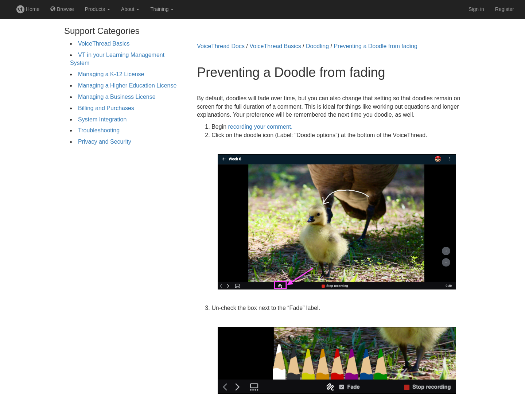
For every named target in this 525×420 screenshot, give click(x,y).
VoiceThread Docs (221, 46)
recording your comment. (260, 127)
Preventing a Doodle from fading (375, 46)
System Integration (102, 119)
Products (98, 9)
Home (28, 9)
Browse (62, 9)
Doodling (317, 46)
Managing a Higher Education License (127, 85)
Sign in (476, 9)
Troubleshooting (99, 130)
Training (162, 9)
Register (505, 9)
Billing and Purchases (106, 108)
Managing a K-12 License (111, 74)
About (130, 9)
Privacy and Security (105, 142)
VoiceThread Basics (104, 44)
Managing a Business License (117, 97)
